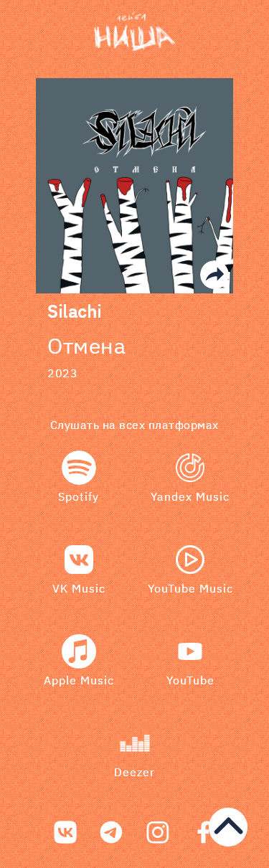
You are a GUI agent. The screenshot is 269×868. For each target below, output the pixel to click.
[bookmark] (135, 32)
